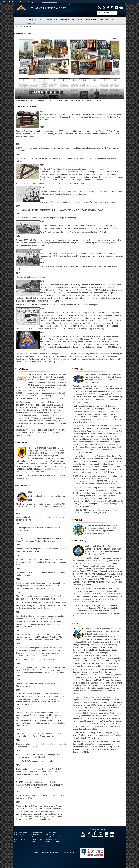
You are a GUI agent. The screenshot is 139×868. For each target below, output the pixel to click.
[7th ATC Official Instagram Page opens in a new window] (112, 7)
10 (118, 96)
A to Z (114, 19)
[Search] (107, 13)
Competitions (51, 19)
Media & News (77, 19)
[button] (50, 2)
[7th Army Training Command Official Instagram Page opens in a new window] (101, 834)
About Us (38, 19)
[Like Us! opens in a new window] (108, 7)
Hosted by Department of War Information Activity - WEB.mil (55, 852)
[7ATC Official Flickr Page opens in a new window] (116, 7)
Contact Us (31, 23)
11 (121, 96)
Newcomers (104, 19)
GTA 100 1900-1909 (49, 92)
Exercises (65, 19)
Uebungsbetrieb (91, 19)
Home (29, 19)
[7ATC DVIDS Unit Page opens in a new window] (99, 7)
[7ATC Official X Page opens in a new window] (104, 7)
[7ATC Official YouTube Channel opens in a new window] (121, 7)
